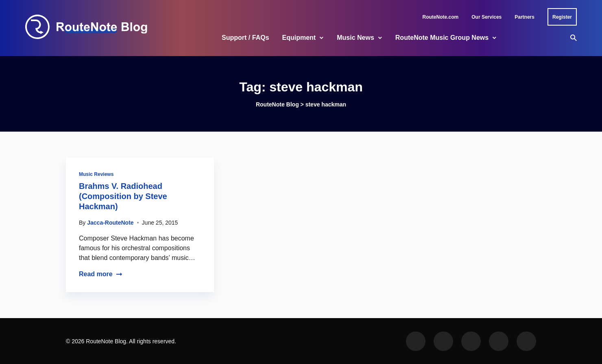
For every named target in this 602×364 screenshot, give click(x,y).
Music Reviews (96, 174)
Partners (525, 17)
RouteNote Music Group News (442, 38)
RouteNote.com (441, 17)
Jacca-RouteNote (110, 223)
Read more (101, 274)
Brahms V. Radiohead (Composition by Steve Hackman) (123, 196)
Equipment (299, 38)
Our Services (486, 17)
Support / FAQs (245, 38)
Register (562, 17)
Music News (356, 38)
